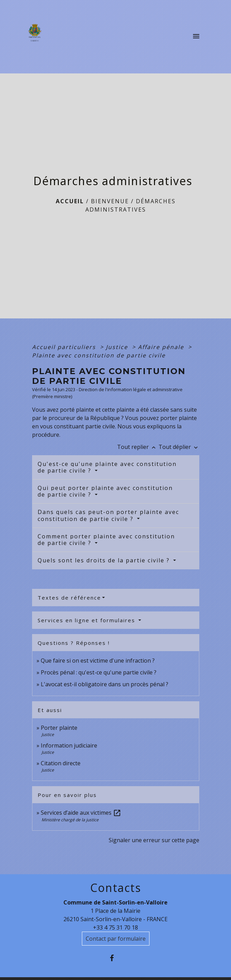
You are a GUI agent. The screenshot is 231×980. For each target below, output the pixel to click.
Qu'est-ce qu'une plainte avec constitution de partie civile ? (107, 467)
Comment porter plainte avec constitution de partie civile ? (106, 540)
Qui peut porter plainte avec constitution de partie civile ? (105, 491)
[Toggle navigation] (196, 37)
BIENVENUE (110, 201)
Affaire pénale (162, 347)
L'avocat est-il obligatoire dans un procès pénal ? (105, 684)
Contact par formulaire (116, 939)
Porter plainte (59, 728)
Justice (118, 347)
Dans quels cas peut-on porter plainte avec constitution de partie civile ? (108, 515)
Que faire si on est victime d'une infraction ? (98, 661)
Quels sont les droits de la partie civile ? (105, 560)
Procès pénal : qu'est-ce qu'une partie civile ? (99, 672)
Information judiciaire (69, 745)
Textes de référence (69, 598)
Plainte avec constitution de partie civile (99, 355)
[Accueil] (37, 37)
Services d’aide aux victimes (81, 813)
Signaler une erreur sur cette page (154, 840)
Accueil (70, 201)
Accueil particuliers (65, 347)
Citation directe (61, 763)
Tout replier (138, 447)
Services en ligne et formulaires (87, 620)
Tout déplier (179, 447)
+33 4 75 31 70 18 (115, 927)
